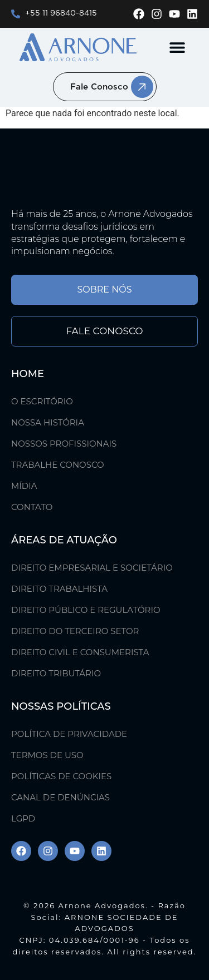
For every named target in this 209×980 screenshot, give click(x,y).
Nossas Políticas (61, 706)
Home (28, 374)
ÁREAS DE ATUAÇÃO (64, 540)
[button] (177, 48)
